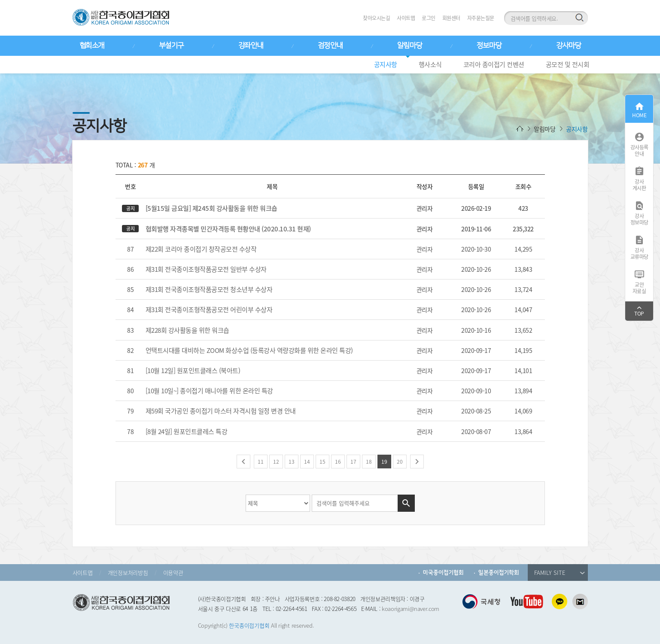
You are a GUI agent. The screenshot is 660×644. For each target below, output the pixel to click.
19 (384, 462)
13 (292, 462)
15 (322, 462)
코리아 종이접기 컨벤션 (494, 64)
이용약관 (173, 573)
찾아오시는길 (376, 18)
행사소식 (430, 64)
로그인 (429, 18)
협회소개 (92, 46)
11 (261, 462)
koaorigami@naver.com (411, 609)
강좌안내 (251, 46)
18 (369, 462)
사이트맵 (406, 18)
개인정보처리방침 (128, 573)
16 (338, 462)
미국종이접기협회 (443, 573)
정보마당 (489, 46)
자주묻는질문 (481, 18)
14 (307, 462)
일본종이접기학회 (499, 573)
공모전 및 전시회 (568, 64)
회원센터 (451, 18)
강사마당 (569, 46)
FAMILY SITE (560, 573)
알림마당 (410, 46)
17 (353, 462)
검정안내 (330, 46)
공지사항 (386, 64)
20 (400, 462)
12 (276, 462)
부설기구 (171, 46)
